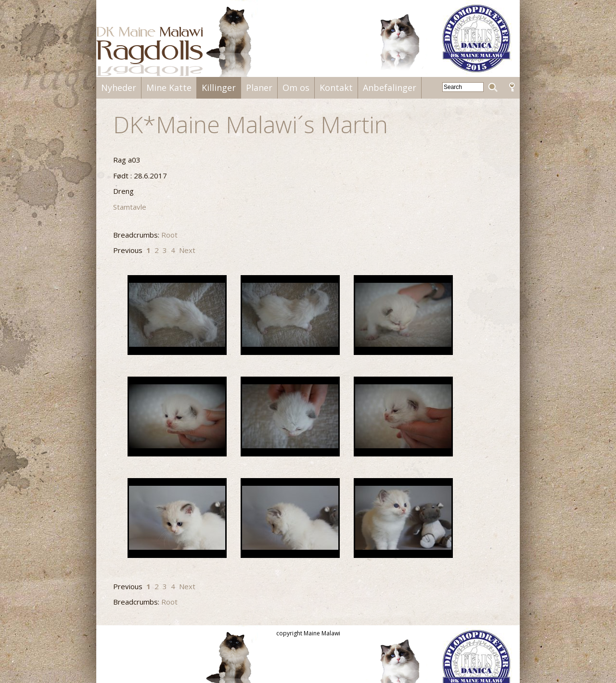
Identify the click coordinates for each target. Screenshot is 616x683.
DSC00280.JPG (290, 315)
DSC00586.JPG (403, 518)
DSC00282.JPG (403, 315)
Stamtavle (130, 207)
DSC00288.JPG (290, 417)
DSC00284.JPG (177, 417)
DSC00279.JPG (177, 315)
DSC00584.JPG (290, 518)
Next (187, 250)
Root (169, 235)
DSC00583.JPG (177, 518)
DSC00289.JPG (403, 417)
